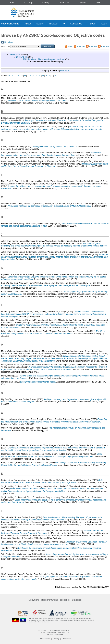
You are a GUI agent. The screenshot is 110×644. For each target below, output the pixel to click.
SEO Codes (15, 55)
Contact (82, 2)
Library (46, 2)
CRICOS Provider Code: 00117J (55, 633)
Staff (12, 2)
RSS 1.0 (81, 47)
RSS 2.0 (93, 47)
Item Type (65, 70)
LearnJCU (64, 2)
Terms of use (45, 639)
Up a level (9, 42)
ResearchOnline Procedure (55, 600)
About (28, 24)
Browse (53, 24)
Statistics (77, 600)
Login (93, 24)
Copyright (34, 600)
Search (40, 24)
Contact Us (76, 24)
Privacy (56, 639)
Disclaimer (66, 639)
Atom (70, 47)
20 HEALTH (22, 57)
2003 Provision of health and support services (44, 59)
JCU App (28, 2)
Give (98, 2)
